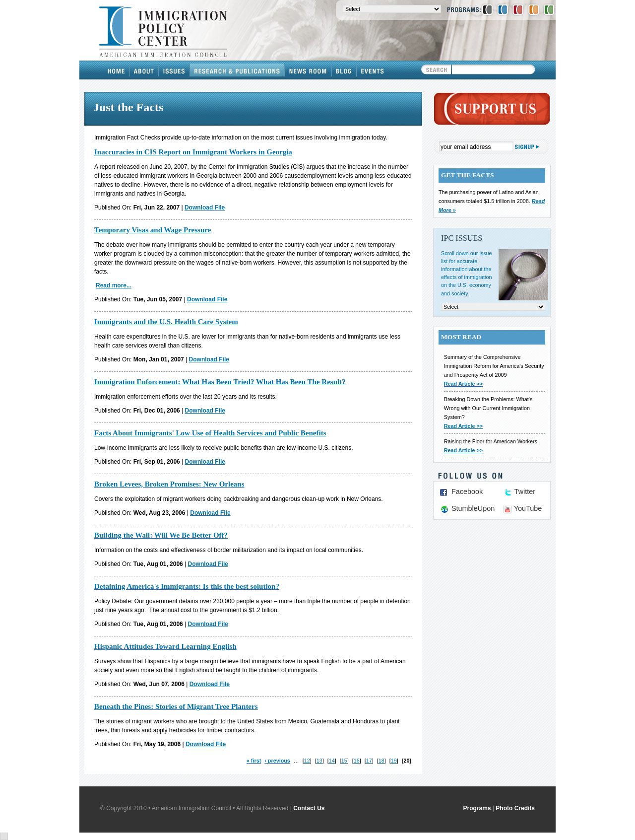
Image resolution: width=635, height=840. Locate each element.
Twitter (525, 491)
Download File (205, 208)
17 (369, 761)
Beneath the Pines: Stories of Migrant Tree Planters (176, 706)
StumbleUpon (473, 508)
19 (394, 761)
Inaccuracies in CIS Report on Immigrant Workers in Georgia (193, 152)
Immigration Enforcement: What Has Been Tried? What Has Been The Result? (220, 382)
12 (307, 761)
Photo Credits (515, 808)
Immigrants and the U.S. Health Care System (166, 322)
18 (381, 761)
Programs (477, 808)
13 (319, 761)
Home (117, 70)
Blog (344, 70)
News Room (308, 70)
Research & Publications (237, 70)
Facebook (467, 491)
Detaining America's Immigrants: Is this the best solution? (187, 586)
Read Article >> (463, 384)
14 (332, 761)
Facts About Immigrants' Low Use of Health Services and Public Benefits (210, 433)
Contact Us (309, 808)
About (144, 70)
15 (344, 761)
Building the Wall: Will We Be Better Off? (161, 535)
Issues (174, 70)
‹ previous (277, 761)
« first (254, 761)
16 (357, 761)
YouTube (528, 508)
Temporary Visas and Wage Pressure (153, 230)
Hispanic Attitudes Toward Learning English (165, 646)
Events (373, 70)
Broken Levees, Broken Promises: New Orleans (169, 484)
